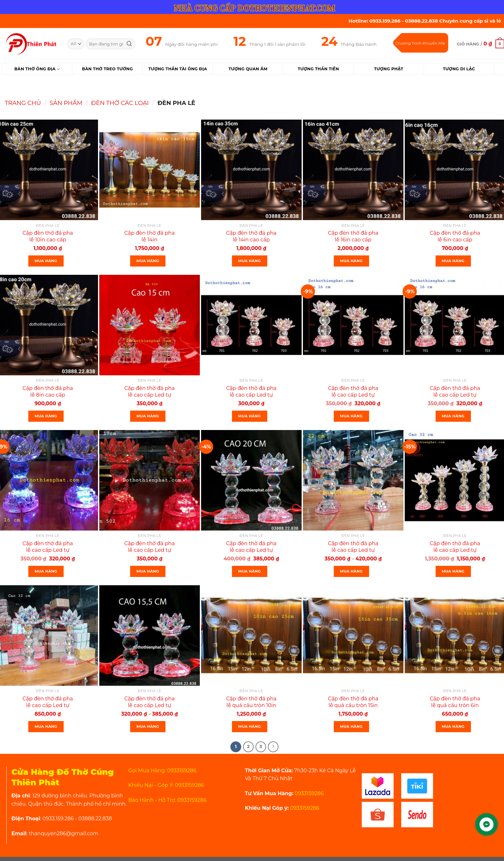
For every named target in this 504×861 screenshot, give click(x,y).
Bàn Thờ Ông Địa (37, 69)
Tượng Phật (388, 69)
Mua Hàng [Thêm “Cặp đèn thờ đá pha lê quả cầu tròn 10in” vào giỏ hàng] (250, 726)
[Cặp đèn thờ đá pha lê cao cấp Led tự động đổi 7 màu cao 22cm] (353, 480)
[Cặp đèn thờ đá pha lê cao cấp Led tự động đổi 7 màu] (150, 325)
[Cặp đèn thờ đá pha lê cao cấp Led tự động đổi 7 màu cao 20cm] (251, 480)
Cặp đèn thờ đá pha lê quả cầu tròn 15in (353, 702)
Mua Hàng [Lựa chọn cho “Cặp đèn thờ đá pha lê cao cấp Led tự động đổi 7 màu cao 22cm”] (351, 571)
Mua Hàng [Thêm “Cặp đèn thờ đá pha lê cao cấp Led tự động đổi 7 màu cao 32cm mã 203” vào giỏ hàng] (453, 571)
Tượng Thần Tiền (318, 69)
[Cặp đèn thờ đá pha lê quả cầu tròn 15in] (353, 635)
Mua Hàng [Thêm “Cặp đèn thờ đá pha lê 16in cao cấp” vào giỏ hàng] (351, 261)
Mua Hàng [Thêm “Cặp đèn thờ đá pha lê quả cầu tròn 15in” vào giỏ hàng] (351, 726)
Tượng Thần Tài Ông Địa (178, 69)
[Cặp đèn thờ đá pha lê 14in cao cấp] (251, 170)
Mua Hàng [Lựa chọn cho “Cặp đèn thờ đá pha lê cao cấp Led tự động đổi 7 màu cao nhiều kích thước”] (148, 726)
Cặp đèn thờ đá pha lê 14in (150, 236)
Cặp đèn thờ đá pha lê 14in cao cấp (251, 236)
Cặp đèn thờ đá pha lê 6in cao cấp (455, 236)
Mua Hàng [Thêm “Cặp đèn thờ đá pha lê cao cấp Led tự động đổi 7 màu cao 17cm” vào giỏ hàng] (148, 571)
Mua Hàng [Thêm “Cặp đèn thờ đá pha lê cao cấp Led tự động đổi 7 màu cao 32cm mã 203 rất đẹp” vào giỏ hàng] (46, 726)
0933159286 (309, 793)
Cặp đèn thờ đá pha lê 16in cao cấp (353, 236)
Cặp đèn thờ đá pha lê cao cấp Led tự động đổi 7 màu (150, 395)
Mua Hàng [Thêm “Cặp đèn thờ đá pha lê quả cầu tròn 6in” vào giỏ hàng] (453, 726)
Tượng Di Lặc (459, 69)
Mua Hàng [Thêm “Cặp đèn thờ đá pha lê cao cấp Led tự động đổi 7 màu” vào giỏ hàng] (148, 416)
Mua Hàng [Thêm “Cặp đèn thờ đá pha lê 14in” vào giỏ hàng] (148, 261)
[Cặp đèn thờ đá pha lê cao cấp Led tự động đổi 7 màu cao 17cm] (150, 480)
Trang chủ (23, 103)
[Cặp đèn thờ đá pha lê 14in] (150, 170)
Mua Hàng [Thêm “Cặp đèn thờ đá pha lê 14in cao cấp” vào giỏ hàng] (250, 261)
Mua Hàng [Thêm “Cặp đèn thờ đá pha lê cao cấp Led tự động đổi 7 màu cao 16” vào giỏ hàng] (351, 416)
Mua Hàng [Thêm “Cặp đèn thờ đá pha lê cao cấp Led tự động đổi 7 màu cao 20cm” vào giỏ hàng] (250, 571)
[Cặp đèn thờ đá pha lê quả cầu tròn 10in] (251, 635)
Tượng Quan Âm (248, 69)
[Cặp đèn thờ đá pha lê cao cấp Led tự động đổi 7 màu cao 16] (353, 325)
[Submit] (129, 44)
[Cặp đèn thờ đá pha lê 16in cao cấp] (353, 170)
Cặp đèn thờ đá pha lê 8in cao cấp (48, 392)
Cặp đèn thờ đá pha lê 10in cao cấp (48, 236)
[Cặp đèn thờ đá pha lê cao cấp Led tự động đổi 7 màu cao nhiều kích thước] (150, 635)
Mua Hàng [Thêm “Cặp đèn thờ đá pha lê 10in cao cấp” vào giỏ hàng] (46, 261)
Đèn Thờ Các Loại (120, 103)
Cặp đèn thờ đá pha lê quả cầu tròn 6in (455, 702)
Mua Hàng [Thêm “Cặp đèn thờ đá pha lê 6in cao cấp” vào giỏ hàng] (453, 261)
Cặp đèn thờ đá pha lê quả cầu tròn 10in (251, 702)
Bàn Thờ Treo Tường (107, 69)
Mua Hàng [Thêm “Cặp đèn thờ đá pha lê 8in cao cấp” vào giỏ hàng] (46, 416)
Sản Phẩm (66, 103)
